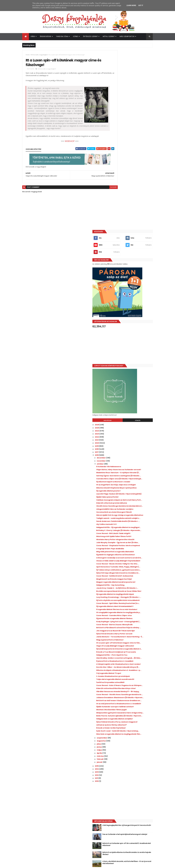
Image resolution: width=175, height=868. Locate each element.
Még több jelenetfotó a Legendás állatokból (130, 407)
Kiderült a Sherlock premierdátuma (131, 338)
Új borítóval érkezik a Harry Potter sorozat (134, 529)
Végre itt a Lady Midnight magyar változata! (130, 546)
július (119, 686)
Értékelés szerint (91, 36)
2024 (117, 251)
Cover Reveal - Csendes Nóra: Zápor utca (134, 505)
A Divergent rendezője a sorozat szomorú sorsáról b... (134, 417)
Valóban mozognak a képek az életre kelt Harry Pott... (134, 334)
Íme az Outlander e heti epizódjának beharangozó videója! (136, 777)
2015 (117, 708)
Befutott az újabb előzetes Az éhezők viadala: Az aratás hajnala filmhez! (136, 795)
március (120, 698)
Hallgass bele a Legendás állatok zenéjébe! (130, 654)
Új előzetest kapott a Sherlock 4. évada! (133, 310)
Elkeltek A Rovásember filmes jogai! (131, 641)
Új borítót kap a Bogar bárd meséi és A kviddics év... (132, 441)
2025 (117, 248)
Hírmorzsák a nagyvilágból (39, 55)
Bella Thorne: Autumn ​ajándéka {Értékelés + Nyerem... (134, 649)
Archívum (122, 241)
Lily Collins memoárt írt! (126, 369)
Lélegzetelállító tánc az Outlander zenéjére (131, 347)
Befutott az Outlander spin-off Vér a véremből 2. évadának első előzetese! (136, 786)
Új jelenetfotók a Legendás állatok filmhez (134, 508)
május (119, 692)
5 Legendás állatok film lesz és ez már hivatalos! (132, 496)
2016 (117, 276)
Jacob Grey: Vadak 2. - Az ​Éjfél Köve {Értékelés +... (131, 462)
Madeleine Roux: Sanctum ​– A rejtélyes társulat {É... (133, 296)
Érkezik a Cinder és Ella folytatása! (131, 666)
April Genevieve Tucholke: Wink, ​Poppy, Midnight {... (133, 431)
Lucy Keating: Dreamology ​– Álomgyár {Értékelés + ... (133, 477)
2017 (117, 273)
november (121, 281)
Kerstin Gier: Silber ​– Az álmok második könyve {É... (133, 578)
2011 (117, 720)
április (119, 695)
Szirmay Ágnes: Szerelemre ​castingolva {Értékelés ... (133, 301)
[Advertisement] (133, 166)
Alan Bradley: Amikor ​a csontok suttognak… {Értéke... (129, 564)
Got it (141, 5)
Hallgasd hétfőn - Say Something (130, 458)
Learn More (131, 5)
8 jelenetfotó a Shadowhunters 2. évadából (130, 569)
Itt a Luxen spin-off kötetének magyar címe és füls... (133, 541)
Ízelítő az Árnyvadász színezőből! (130, 598)
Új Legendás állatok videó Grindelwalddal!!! (127, 491)
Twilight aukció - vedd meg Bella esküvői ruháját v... (133, 360)
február (120, 701)
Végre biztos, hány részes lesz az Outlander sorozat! (130, 291)
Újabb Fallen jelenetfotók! (127, 330)
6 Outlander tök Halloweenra (129, 287)
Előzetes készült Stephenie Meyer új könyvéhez (131, 319)
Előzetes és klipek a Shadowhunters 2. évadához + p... (132, 583)
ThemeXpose (35, 865)
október (120, 284)
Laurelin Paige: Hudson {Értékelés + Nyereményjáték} (131, 327)
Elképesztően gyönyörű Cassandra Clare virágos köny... (134, 644)
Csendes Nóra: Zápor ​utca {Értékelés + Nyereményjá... (133, 306)
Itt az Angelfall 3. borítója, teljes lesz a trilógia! (132, 314)
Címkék (143, 241)
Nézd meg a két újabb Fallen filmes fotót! (134, 385)
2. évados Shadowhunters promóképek (133, 590)
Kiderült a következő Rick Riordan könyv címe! (133, 607)
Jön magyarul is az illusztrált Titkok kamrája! (131, 525)
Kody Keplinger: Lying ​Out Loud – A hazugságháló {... (131, 512)
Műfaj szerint (109, 36)
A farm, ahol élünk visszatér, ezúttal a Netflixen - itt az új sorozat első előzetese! (136, 805)
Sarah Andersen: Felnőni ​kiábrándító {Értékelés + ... (132, 365)
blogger (104, 193)
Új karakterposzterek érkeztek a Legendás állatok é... (130, 551)
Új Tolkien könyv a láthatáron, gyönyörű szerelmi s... (133, 436)
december (121, 278)
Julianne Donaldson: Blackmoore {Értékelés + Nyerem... (130, 622)
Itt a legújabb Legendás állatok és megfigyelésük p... (131, 501)
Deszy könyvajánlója (122, 818)
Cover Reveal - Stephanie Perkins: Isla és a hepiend (134, 399)
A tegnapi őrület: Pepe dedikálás (130, 403)
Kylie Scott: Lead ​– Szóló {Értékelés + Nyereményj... (132, 670)
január (120, 704)
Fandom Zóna (62, 36)
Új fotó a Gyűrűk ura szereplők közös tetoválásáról (132, 482)
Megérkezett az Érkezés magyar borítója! (134, 450)
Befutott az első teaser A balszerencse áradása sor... (133, 627)
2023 (117, 254)
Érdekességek (46, 36)
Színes (76, 36)
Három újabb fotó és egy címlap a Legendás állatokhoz (131, 355)
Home (28, 55)
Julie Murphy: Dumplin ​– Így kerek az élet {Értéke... (134, 394)
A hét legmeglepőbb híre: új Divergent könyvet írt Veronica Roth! (137, 768)
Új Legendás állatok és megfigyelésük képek (132, 472)
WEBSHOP (65, 147)
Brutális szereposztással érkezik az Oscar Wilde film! (134, 467)
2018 (117, 270)
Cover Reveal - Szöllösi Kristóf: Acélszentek (129, 446)
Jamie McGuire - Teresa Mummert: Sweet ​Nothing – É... (134, 533)
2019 (117, 266)
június (119, 689)
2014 (117, 711)
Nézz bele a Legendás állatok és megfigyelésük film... (130, 675)
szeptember (122, 680)
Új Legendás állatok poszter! (128, 322)
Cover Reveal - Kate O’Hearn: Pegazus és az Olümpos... (134, 602)
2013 (117, 714)
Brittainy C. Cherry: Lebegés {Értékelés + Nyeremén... (133, 378)
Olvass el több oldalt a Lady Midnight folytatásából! (132, 421)
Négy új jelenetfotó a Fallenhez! (130, 537)
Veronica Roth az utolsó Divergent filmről (134, 351)
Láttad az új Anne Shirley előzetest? (131, 663)
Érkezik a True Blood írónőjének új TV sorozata (132, 556)
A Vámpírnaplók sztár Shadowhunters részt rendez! (132, 573)
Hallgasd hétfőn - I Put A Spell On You (132, 560)
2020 (117, 263)
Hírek (33, 36)
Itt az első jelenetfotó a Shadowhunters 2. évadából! (134, 632)
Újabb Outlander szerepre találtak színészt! (131, 637)
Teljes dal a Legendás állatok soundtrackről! (129, 594)
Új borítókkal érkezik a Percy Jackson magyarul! (132, 659)
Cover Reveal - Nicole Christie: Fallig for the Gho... (133, 426)
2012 (117, 717)
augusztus (121, 683)
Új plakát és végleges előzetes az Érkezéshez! (130, 412)
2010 (117, 723)
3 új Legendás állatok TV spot (129, 587)
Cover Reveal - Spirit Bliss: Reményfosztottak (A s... (128, 486)
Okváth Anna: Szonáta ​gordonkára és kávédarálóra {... (132, 342)
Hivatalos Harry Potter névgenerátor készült (132, 389)
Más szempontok (127, 36)
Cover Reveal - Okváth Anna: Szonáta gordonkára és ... (132, 617)
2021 (117, 260)
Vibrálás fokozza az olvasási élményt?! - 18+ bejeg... (133, 612)
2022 (117, 257)
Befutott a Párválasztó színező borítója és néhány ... (134, 520)
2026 (117, 245)
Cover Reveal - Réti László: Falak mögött (133, 382)
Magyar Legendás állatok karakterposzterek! (127, 454)
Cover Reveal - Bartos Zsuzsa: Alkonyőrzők (134, 516)
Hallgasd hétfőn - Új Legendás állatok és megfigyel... (133, 373)
